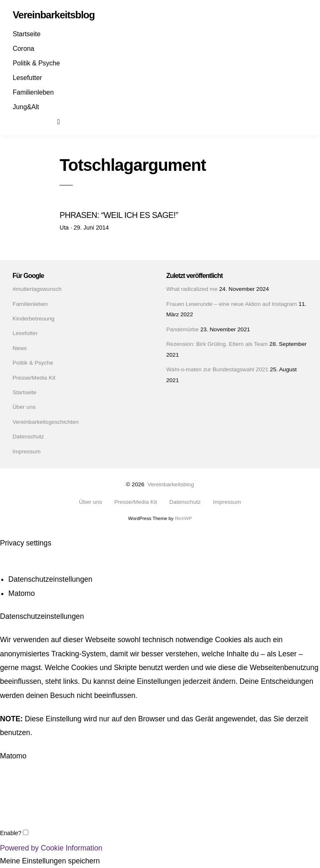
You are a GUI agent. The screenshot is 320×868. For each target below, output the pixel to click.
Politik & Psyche (36, 63)
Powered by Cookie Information (51, 848)
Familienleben (33, 92)
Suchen (64, 121)
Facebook (20, 121)
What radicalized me (192, 289)
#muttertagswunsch (37, 289)
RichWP (184, 518)
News (20, 348)
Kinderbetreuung (34, 319)
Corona (23, 49)
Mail (49, 121)
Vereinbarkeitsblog (171, 484)
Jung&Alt (26, 107)
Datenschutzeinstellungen (50, 580)
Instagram (35, 121)
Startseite (26, 34)
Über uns (24, 407)
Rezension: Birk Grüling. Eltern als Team (217, 344)
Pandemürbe (182, 329)
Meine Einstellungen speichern (50, 861)
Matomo (22, 594)
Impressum (26, 452)
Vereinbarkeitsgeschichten (46, 422)
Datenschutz (28, 437)
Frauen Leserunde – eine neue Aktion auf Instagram (232, 304)
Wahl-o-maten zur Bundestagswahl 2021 (217, 369)
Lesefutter (27, 78)
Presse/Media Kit (34, 378)
